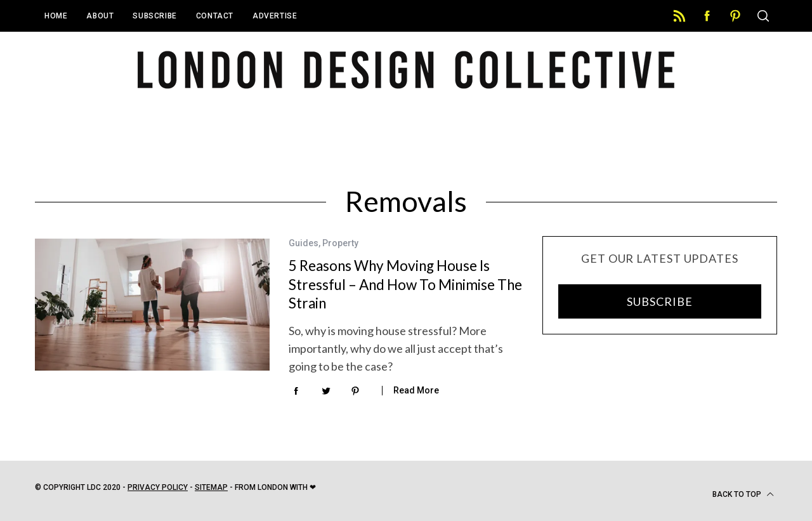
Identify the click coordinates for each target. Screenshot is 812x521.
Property (340, 243)
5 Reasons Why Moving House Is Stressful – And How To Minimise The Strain (405, 284)
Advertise (275, 16)
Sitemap (211, 487)
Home (56, 16)
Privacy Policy (158, 487)
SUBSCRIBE (659, 301)
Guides (304, 243)
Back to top (743, 494)
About (100, 16)
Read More (416, 390)
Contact (215, 16)
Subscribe (154, 16)
